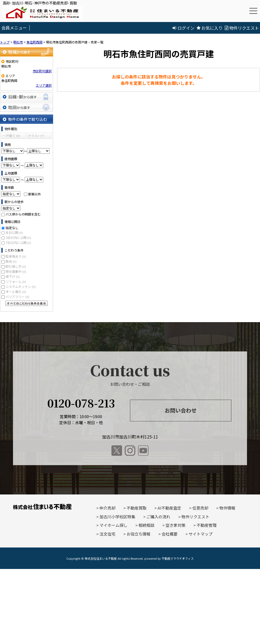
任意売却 (200, 508)
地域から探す (27, 52)
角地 (11, 261)
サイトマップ (201, 534)
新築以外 (34, 194)
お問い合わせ (181, 410)
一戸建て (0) (11, 136)
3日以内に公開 (18, 237)
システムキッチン (21, 286)
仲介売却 (107, 508)
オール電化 (16, 292)
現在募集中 (16, 271)
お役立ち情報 (138, 534)
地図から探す (27, 107)
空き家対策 (175, 525)
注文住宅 (107, 534)
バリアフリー (17, 297)
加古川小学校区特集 (117, 517)
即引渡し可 (16, 266)
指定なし (12, 228)
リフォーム (16, 281)
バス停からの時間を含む (23, 214)
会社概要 (170, 534)
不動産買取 (136, 508)
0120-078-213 (81, 403)
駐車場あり (16, 256)
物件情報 (227, 508)
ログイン (183, 28)
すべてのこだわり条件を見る (27, 303)
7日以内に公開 (18, 242)
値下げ (13, 276)
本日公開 (14, 232)
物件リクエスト (242, 28)
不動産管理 (207, 525)
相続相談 (146, 525)
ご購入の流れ (158, 517)
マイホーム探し (113, 525)
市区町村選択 (42, 71)
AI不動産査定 (169, 508)
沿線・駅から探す (27, 97)
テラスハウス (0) (36, 136)
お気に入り (210, 28)
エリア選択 (44, 85)
